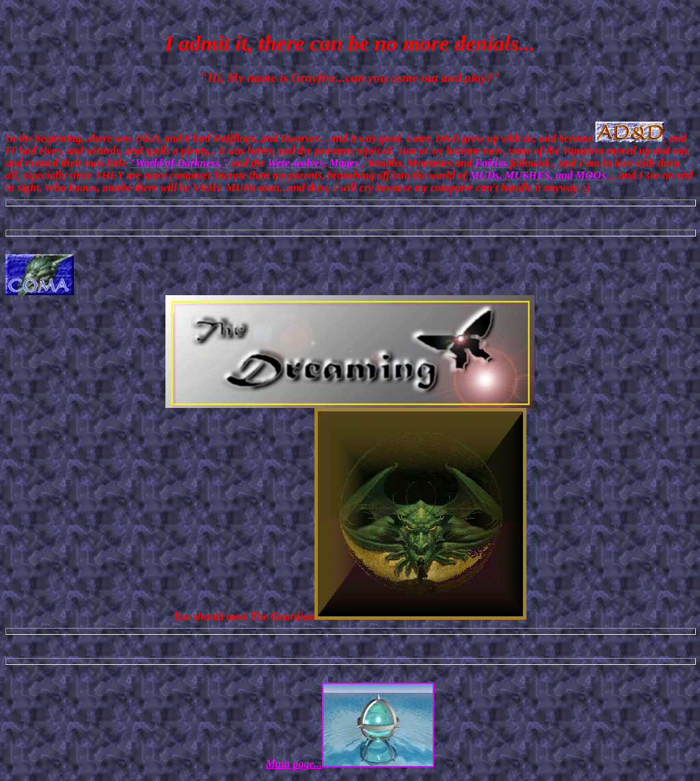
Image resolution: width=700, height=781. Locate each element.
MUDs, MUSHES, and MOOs (538, 175)
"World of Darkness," (179, 163)
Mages (344, 163)
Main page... (350, 764)
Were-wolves (295, 163)
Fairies (493, 163)
